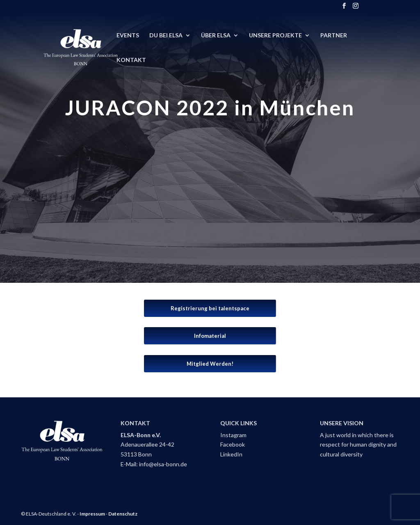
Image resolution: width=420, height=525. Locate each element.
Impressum (92, 514)
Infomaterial (210, 336)
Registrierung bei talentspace (210, 308)
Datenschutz (123, 514)
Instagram (233, 435)
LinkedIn (231, 454)
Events (128, 36)
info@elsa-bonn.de (163, 464)
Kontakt (131, 60)
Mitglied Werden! (210, 364)
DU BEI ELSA (166, 36)
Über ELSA (216, 36)
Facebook (233, 444)
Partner (334, 36)
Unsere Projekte (275, 36)
